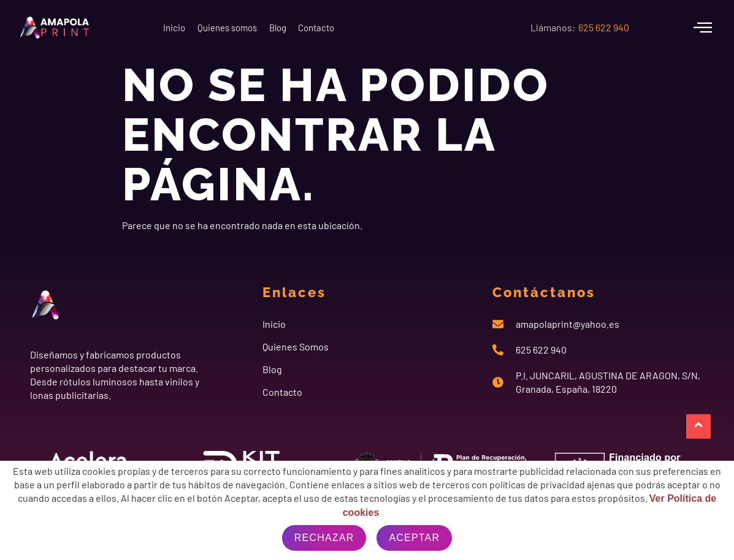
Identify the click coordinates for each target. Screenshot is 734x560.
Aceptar (414, 538)
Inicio (183, 27)
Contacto (380, 27)
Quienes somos (254, 27)
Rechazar (324, 538)
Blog (324, 27)
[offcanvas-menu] (703, 27)
